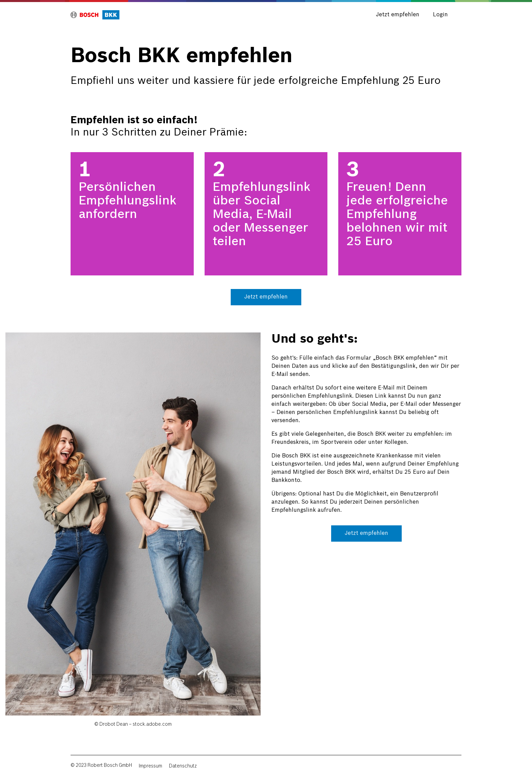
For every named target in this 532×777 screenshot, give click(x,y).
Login (440, 15)
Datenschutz (183, 766)
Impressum (150, 766)
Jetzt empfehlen (398, 15)
